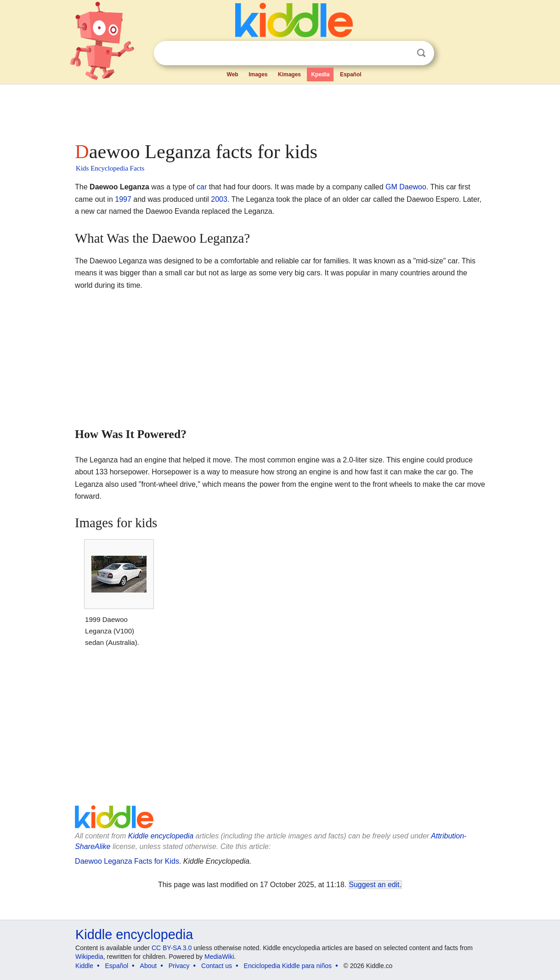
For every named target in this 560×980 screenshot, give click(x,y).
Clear (402, 53)
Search (421, 53)
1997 (123, 199)
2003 (219, 199)
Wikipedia (89, 957)
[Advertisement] (279, 110)
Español (351, 74)
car (202, 187)
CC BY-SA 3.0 (172, 948)
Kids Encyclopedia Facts (110, 168)
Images (258, 74)
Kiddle (84, 966)
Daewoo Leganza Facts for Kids (127, 861)
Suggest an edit (374, 885)
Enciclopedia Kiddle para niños (288, 966)
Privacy (179, 966)
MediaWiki (219, 957)
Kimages (289, 74)
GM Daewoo (406, 187)
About (149, 966)
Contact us (217, 966)
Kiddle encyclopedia (161, 836)
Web (233, 74)
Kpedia (320, 74)
